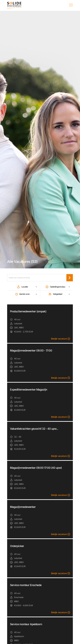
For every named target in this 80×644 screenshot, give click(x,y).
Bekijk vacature (61, 339)
